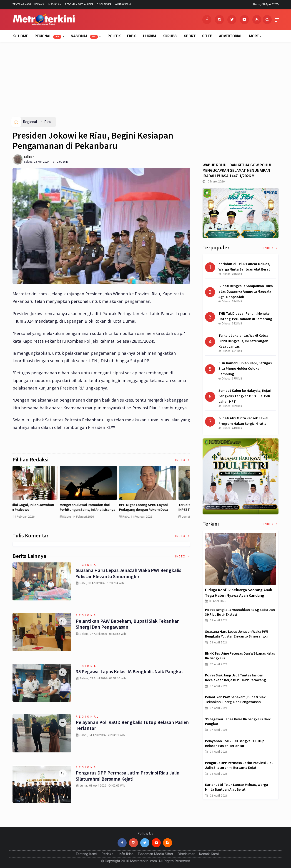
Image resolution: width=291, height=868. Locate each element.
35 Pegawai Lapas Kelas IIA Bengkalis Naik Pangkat (129, 671)
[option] (42, 496)
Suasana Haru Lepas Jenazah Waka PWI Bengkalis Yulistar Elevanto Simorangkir (128, 573)
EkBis (132, 36)
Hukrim (149, 36)
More (254, 36)
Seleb (207, 36)
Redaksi (39, 4)
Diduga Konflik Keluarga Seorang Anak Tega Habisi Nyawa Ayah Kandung (239, 593)
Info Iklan (55, 4)
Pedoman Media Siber (79, 4)
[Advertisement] (145, 83)
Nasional (84, 36)
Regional (48, 36)
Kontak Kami (123, 4)
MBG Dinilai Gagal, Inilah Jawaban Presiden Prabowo (159, 507)
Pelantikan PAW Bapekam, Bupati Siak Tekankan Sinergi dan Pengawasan (127, 624)
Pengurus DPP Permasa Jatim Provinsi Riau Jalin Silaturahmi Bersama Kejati (127, 776)
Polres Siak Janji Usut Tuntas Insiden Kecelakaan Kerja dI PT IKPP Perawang (235, 677)
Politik (114, 36)
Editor (29, 157)
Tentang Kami (22, 4)
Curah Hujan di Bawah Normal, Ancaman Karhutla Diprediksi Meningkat (38, 509)
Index (183, 460)
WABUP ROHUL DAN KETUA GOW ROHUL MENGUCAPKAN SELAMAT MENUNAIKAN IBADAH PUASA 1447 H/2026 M (237, 170)
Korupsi (170, 36)
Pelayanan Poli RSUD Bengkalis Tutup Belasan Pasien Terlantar (132, 725)
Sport (190, 36)
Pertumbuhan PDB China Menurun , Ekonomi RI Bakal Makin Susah (101, 507)
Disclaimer (104, 4)
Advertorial (231, 36)
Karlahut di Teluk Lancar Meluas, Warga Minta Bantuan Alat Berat (237, 787)
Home (20, 36)
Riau (48, 122)
